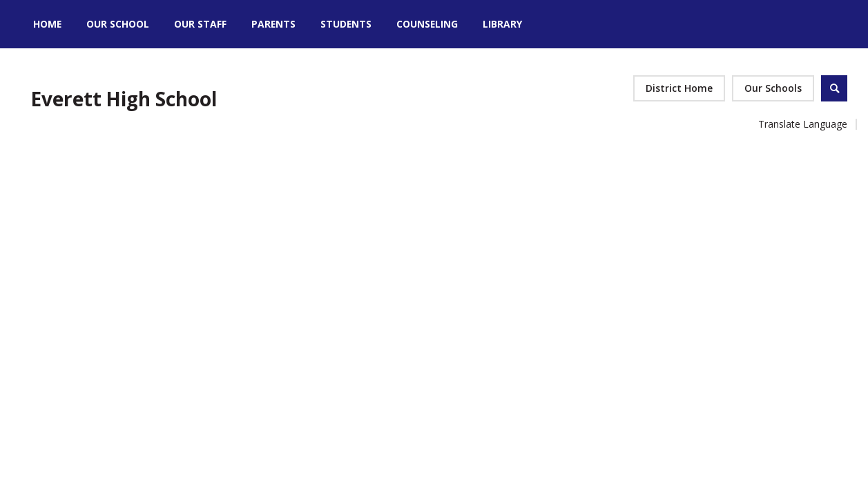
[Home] (47, 24)
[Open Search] (834, 88)
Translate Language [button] (803, 124)
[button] (773, 88)
